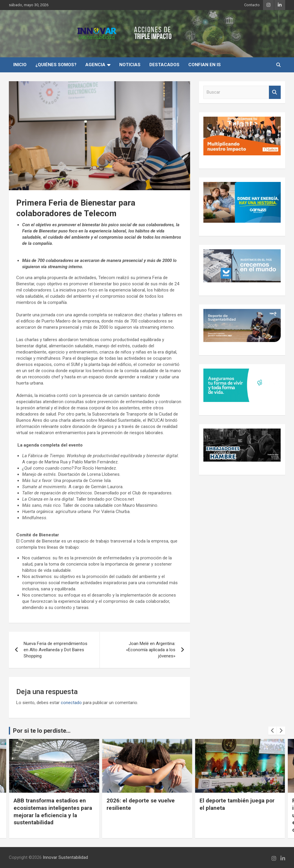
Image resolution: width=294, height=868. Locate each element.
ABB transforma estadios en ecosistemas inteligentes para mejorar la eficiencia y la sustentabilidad (141, 811)
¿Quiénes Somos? (56, 65)
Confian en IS (205, 65)
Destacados (164, 65)
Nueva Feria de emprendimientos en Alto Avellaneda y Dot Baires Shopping (55, 650)
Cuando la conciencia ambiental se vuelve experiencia (37, 808)
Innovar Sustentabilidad (65, 857)
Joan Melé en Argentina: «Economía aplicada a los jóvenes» (151, 650)
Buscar (275, 92)
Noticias (130, 65)
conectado (71, 703)
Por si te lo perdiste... (42, 731)
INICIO (20, 65)
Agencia (95, 65)
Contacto (252, 5)
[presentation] (272, 731)
